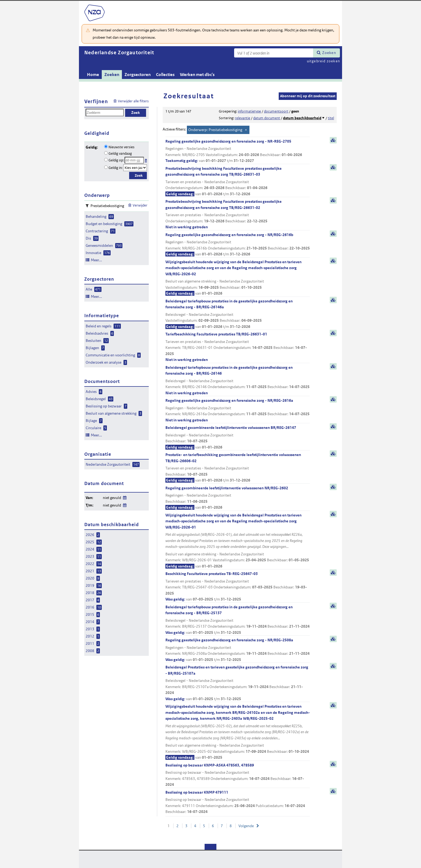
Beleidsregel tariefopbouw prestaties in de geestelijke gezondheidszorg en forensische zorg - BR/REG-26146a (238, 314)
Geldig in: (115, 168)
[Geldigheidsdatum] (134, 160)
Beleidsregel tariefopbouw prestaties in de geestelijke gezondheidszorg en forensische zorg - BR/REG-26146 (238, 381)
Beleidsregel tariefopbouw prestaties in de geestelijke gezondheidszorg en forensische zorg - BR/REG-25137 (238, 620)
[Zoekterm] (274, 53)
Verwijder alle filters (133, 101)
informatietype (249, 111)
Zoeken (329, 53)
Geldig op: (116, 160)
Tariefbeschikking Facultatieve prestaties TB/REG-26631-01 (238, 347)
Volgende (246, 826)
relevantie (243, 118)
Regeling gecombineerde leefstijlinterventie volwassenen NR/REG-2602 (238, 498)
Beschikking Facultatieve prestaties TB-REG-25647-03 (238, 587)
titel (331, 118)
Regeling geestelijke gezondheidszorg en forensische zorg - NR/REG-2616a (238, 411)
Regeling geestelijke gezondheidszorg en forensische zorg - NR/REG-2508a (238, 650)
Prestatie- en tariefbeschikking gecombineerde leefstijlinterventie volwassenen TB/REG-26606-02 (238, 468)
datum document (267, 118)
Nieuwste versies (121, 147)
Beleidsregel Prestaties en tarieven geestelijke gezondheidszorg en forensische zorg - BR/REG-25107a (238, 683)
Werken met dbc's (197, 75)
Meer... (96, 260)
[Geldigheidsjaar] (135, 168)
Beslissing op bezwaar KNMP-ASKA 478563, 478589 (238, 775)
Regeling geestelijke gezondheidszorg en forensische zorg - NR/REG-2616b (238, 245)
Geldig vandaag (120, 153)
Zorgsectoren (138, 75)
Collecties (165, 75)
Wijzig (124, 497)
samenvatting (333, 140)
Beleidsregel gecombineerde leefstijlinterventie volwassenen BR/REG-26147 (238, 438)
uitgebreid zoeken (323, 61)
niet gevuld (112, 498)
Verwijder (140, 205)
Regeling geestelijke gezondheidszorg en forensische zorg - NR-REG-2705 (238, 151)
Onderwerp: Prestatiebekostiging (215, 130)
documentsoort (276, 111)
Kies (146, 160)
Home (93, 75)
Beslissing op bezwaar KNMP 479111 (238, 802)
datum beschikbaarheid (302, 118)
